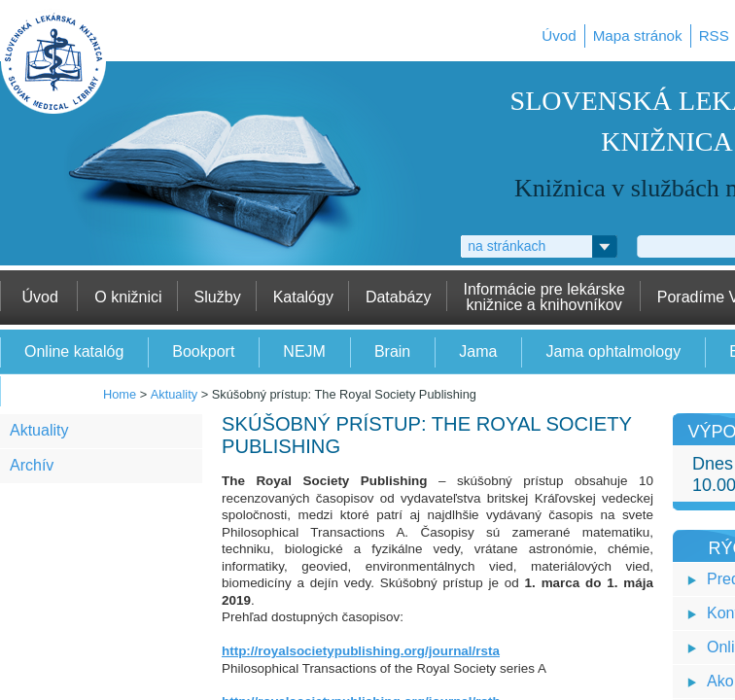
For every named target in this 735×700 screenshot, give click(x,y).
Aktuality (174, 394)
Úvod (559, 35)
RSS (714, 35)
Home (120, 394)
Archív (32, 465)
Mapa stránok (638, 35)
